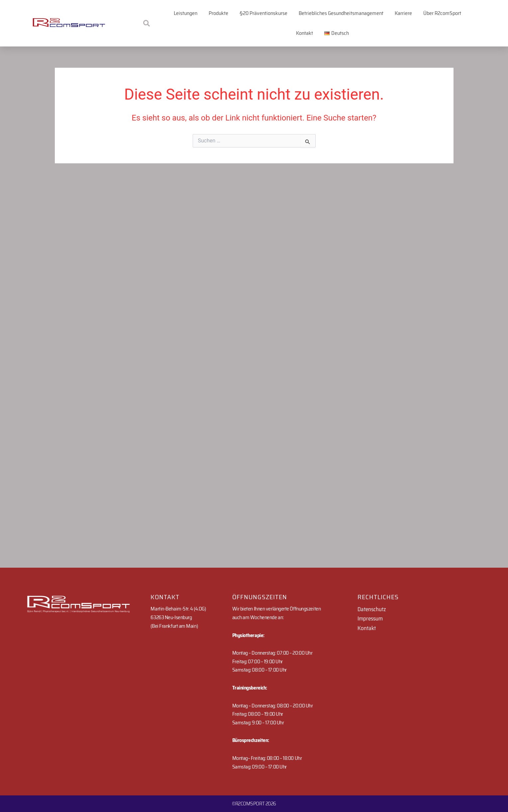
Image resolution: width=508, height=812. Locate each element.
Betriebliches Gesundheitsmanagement (341, 13)
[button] (337, 33)
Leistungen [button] (186, 13)
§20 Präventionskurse (263, 13)
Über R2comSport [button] (442, 13)
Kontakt (305, 33)
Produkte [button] (218, 13)
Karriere (403, 13)
